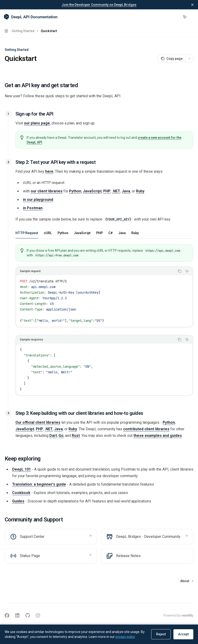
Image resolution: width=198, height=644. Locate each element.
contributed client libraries (146, 429)
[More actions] (192, 17)
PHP (107, 191)
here (49, 171)
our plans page (37, 123)
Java (126, 191)
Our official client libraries (38, 422)
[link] (51, 537)
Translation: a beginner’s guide (39, 484)
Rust (76, 436)
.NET (116, 191)
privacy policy (125, 637)
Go (61, 436)
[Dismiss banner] (192, 5)
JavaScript (92, 191)
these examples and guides (158, 436)
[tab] (27, 233)
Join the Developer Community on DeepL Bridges (99, 5)
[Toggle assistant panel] (185, 17)
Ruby (140, 191)
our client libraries (47, 191)
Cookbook (21, 493)
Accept (183, 634)
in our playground (38, 200)
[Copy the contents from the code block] (180, 271)
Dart (53, 436)
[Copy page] (172, 59)
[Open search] (176, 17)
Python (75, 191)
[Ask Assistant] (187, 271)
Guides (18, 501)
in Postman (33, 208)
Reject (161, 634)
